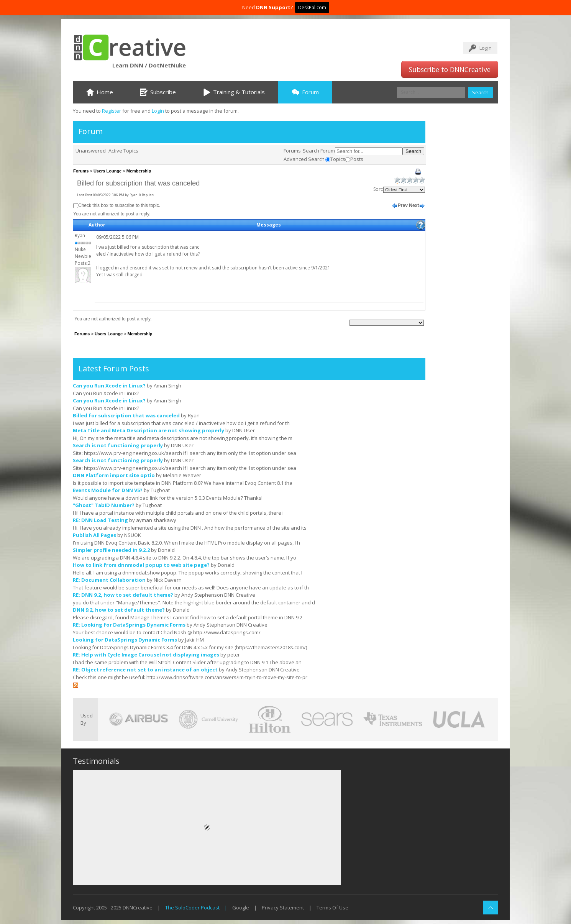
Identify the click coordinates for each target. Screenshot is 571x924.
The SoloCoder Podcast (192, 908)
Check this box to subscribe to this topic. (119, 205)
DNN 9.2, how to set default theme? (119, 610)
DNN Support (273, 7)
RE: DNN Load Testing (100, 520)
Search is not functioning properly (118, 445)
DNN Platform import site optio (114, 475)
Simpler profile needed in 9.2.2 (111, 550)
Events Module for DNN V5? (108, 490)
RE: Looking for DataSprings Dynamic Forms (129, 625)
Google (241, 908)
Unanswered (91, 151)
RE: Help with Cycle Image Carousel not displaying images (146, 655)
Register (112, 111)
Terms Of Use (332, 908)
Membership (139, 171)
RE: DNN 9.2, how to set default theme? (123, 595)
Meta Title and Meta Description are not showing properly (148, 430)
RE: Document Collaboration (109, 580)
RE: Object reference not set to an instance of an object (145, 670)
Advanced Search (304, 159)
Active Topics (123, 151)
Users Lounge (107, 171)
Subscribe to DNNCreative (450, 69)
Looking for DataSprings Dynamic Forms (125, 640)
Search (480, 92)
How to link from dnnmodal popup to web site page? (141, 565)
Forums (292, 151)
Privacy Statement (283, 908)
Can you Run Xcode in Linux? (109, 386)
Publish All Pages (94, 535)
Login (486, 48)
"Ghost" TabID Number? (104, 505)
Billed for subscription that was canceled (126, 415)
